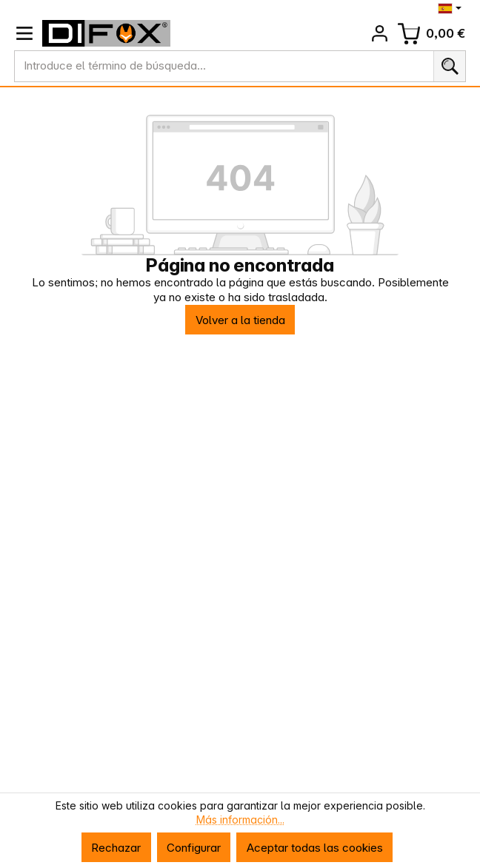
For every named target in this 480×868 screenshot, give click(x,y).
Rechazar (116, 848)
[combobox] (224, 66)
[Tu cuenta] (379, 33)
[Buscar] (449, 66)
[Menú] (24, 33)
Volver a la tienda (240, 320)
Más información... (240, 820)
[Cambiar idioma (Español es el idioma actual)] (451, 8)
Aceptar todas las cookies (315, 848)
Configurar (194, 848)
